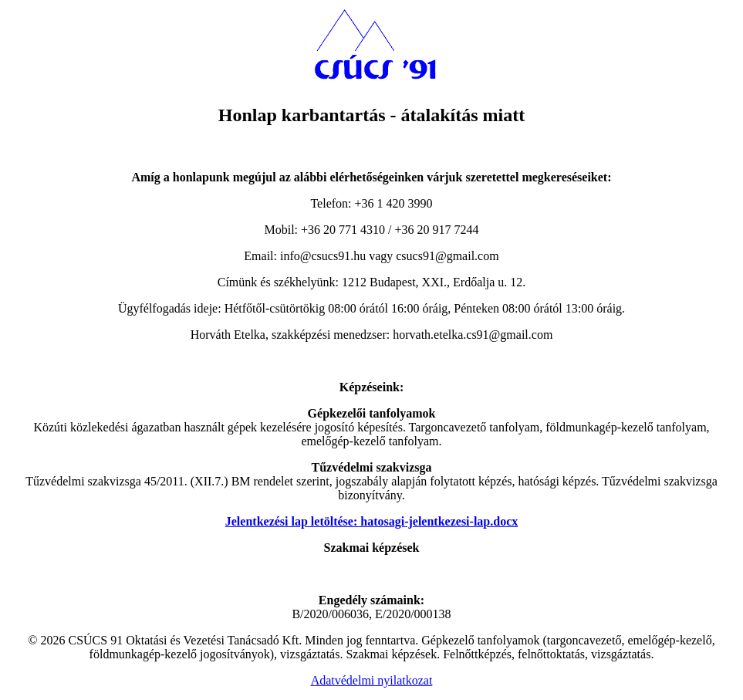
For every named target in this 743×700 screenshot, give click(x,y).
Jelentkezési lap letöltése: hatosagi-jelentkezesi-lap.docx (371, 521)
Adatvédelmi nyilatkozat (372, 680)
